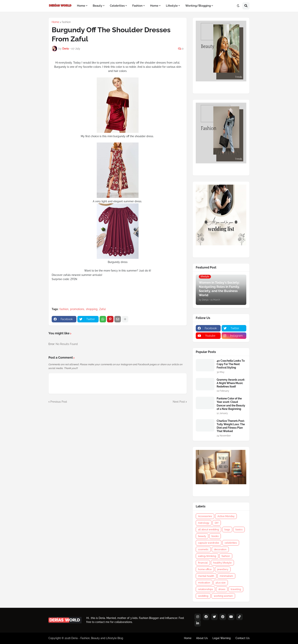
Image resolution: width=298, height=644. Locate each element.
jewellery (223, 569)
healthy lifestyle (222, 563)
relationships (205, 589)
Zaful (102, 309)
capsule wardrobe (209, 543)
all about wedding (208, 529)
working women (223, 596)
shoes (222, 589)
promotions (77, 309)
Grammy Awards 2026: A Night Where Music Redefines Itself (231, 383)
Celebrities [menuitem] (117, 6)
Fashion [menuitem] (137, 6)
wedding (203, 596)
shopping (92, 309)
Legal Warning (222, 638)
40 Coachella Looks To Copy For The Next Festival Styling (231, 364)
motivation (204, 583)
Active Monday (226, 516)
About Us (202, 638)
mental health (206, 576)
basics (239, 529)
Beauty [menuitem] (97, 6)
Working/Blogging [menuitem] (198, 6)
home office (205, 569)
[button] (238, 6)
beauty (202, 536)
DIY (217, 523)
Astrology (204, 523)
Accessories (205, 516)
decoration (220, 549)
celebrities (231, 543)
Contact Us (243, 638)
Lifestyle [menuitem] (172, 6)
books (215, 536)
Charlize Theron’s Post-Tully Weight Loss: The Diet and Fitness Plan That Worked (231, 426)
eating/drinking (207, 556)
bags (227, 529)
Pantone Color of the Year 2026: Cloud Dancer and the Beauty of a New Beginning (231, 404)
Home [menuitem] (81, 6)
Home (55, 22)
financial (203, 563)
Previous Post (59, 402)
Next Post (179, 402)
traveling (236, 589)
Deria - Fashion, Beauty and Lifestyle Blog (97, 638)
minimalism (226, 576)
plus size (221, 583)
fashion (66, 22)
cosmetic (203, 549)
